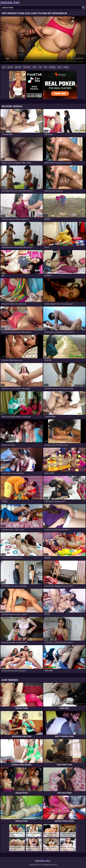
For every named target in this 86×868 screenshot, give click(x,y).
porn (35, 67)
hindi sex (27, 67)
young (10, 67)
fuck (59, 67)
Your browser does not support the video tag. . (43, 40)
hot (45, 67)
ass (4, 67)
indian (66, 67)
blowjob (52, 67)
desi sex (18, 67)
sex (40, 67)
